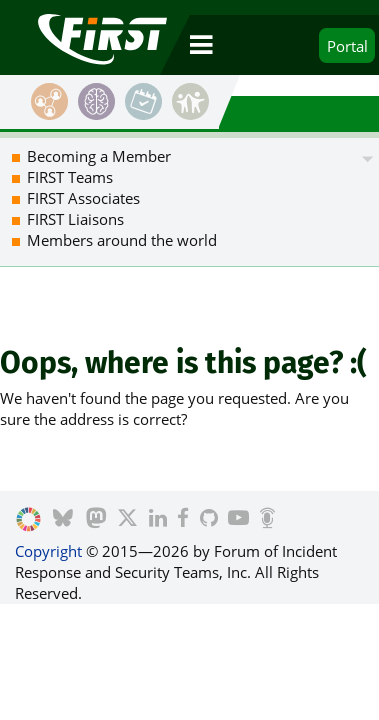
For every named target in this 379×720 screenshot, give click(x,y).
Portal (347, 46)
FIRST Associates (83, 198)
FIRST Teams (70, 177)
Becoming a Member (99, 156)
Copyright (48, 551)
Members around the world (122, 240)
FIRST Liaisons (75, 219)
